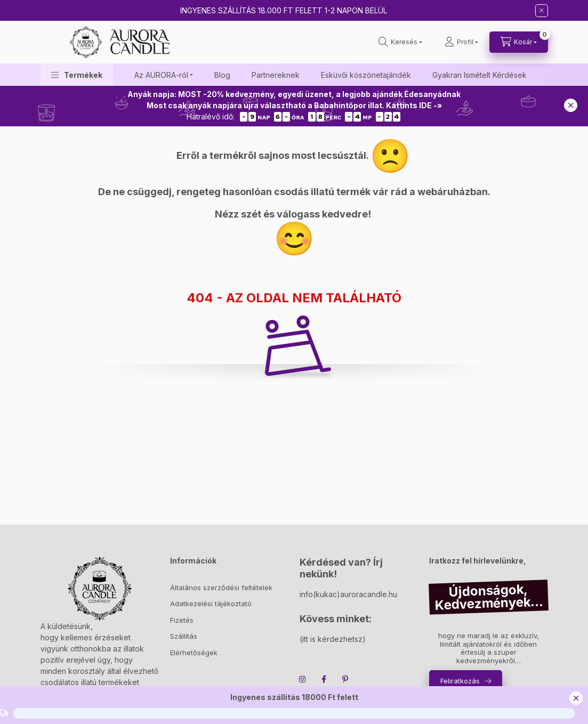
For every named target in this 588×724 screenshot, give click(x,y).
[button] (77, 75)
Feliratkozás (460, 681)
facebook (324, 679)
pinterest (345, 679)
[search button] (400, 42)
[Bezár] (542, 11)
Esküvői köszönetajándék (366, 75)
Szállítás (184, 636)
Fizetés (182, 620)
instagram (303, 679)
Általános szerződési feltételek (221, 588)
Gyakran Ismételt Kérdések (480, 75)
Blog (222, 75)
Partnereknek (276, 75)
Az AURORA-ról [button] (161, 75)
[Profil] (461, 42)
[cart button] (519, 42)
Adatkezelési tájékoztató (211, 604)
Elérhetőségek (194, 653)
